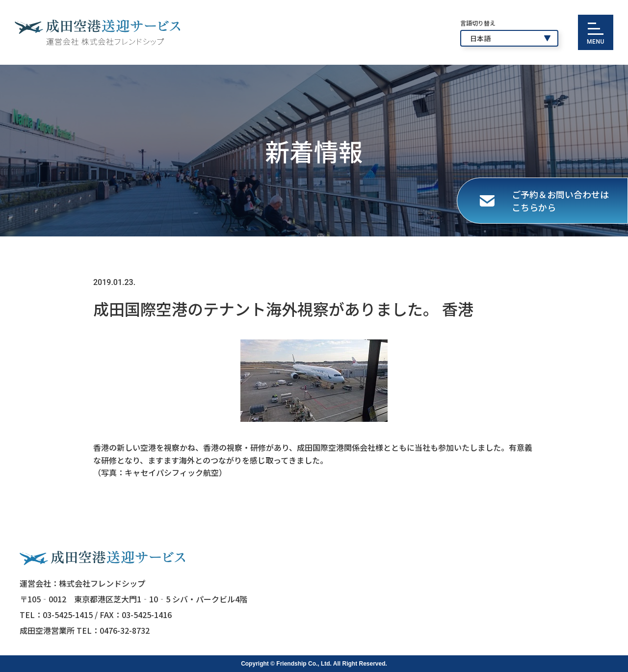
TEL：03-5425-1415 (56, 615)
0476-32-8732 (125, 630)
